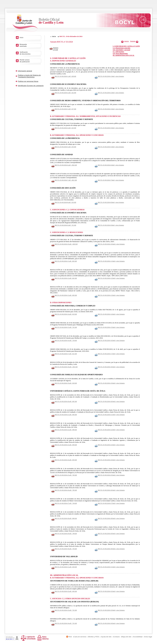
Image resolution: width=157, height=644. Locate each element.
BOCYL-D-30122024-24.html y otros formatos (111, 460)
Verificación (30, 53)
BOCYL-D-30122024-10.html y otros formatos (111, 244)
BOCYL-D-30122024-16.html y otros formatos (111, 340)
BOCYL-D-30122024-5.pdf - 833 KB (65, 147)
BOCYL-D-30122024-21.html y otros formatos (111, 415)
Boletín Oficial (59, 21)
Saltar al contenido (10, 1)
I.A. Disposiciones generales (121, 48)
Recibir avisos (30, 61)
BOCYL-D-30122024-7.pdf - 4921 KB (66, 180)
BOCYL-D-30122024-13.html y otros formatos (111, 295)
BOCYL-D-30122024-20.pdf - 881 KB (66, 401)
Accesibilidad (138, 637)
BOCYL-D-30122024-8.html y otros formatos (111, 202)
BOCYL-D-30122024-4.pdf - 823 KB (65, 128)
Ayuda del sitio (106, 637)
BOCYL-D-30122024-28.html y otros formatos (111, 518)
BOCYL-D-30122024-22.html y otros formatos (111, 430)
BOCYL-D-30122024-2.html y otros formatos (111, 93)
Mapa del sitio (126, 637)
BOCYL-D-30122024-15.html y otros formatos (111, 327)
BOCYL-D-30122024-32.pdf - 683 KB (66, 591)
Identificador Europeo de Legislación (31, 86)
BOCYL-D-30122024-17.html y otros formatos (111, 354)
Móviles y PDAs (94, 637)
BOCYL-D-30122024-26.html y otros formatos (111, 490)
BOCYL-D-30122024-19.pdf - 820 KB (66, 383)
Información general (25, 71)
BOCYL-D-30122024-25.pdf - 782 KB (66, 475)
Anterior (126, 41)
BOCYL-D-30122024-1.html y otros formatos (111, 76)
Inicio (54, 36)
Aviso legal (148, 637)
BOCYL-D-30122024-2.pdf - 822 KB (65, 93)
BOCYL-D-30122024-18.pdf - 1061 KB (66, 367)
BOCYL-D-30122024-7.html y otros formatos (111, 180)
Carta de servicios (80, 637)
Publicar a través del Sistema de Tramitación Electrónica (29, 76)
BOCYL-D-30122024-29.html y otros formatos (111, 534)
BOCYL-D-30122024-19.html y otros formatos (111, 383)
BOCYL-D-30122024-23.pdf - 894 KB (66, 445)
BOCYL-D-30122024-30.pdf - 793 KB (66, 549)
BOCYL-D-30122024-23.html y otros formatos (111, 445)
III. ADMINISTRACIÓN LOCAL (124, 55)
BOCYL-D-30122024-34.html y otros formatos (111, 623)
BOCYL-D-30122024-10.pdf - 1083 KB (66, 244)
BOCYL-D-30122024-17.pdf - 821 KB (66, 354)
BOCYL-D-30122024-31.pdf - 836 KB (66, 567)
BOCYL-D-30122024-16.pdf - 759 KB (66, 340)
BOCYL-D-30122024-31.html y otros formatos (111, 567)
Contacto (117, 637)
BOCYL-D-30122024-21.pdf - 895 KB (66, 415)
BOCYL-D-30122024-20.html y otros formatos (111, 401)
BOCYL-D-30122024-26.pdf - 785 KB (66, 490)
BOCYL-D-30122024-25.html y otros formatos (111, 475)
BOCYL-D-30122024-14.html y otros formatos (111, 314)
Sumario (56, 49)
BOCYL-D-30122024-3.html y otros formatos (111, 109)
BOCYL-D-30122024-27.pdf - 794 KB (66, 503)
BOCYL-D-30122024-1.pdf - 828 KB (65, 76)
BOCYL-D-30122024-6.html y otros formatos (111, 165)
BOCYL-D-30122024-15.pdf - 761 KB (66, 327)
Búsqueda (30, 45)
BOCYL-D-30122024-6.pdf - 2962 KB (66, 165)
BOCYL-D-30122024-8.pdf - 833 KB (65, 202)
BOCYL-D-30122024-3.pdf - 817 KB (65, 109)
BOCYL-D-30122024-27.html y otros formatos (111, 503)
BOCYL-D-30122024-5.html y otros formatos (111, 147)
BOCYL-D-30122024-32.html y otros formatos (111, 591)
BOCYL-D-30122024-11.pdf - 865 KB (66, 261)
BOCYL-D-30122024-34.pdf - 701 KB (66, 623)
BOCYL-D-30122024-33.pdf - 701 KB (66, 610)
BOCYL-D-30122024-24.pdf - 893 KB (66, 460)
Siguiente (133, 41)
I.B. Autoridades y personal (121, 50)
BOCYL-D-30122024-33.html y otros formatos (111, 610)
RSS (70, 637)
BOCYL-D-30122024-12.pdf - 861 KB (66, 278)
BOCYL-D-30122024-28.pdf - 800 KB (66, 518)
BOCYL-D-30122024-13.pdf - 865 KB (66, 295)
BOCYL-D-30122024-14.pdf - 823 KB (66, 314)
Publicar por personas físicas (28, 81)
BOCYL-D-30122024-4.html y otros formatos (111, 128)
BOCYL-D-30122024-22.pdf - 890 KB (66, 430)
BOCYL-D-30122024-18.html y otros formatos (111, 367)
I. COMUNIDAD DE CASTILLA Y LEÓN (126, 46)
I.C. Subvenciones (118, 52)
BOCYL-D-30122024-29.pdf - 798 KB (66, 534)
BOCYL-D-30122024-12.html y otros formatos (111, 278)
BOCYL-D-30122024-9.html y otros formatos (111, 225)
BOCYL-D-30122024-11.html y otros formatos (111, 261)
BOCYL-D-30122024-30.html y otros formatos (111, 549)
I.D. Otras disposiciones (120, 54)
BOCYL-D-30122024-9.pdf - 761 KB (65, 225)
